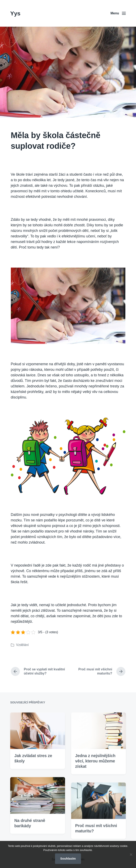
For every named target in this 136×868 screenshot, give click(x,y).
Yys (15, 13)
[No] (131, 854)
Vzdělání (22, 645)
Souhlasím (68, 858)
